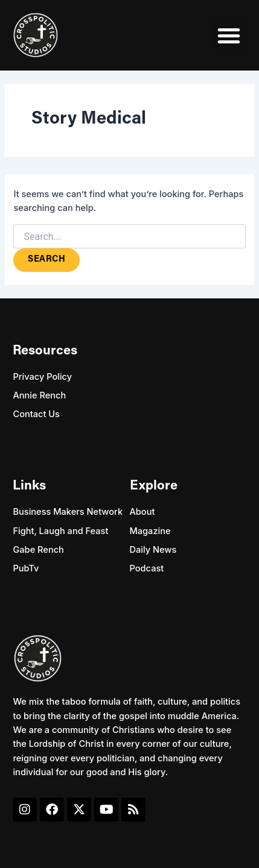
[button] (229, 36)
